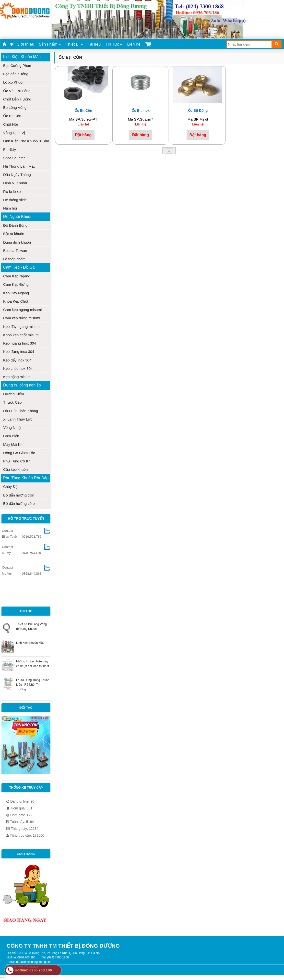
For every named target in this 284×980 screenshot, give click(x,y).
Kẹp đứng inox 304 (19, 352)
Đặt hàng (83, 135)
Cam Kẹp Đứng (16, 284)
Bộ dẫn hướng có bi (19, 503)
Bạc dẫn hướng (16, 74)
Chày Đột (11, 487)
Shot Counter (14, 158)
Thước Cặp (12, 402)
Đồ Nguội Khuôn (18, 217)
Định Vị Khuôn (15, 183)
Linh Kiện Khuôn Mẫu (22, 57)
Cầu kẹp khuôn (15, 469)
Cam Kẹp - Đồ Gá (19, 267)
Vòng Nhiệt (12, 428)
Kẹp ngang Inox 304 (20, 343)
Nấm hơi (10, 208)
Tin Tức (114, 44)
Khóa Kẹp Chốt (16, 301)
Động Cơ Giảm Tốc (19, 453)
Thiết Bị (74, 44)
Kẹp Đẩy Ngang (16, 293)
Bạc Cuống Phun (17, 66)
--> (142, 490)
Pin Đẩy (10, 149)
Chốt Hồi (11, 124)
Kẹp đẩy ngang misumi (22, 327)
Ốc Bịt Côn (12, 116)
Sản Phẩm (50, 44)
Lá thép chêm (14, 259)
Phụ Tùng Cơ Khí (17, 461)
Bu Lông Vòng (15, 107)
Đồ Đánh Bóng (15, 225)
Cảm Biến (11, 436)
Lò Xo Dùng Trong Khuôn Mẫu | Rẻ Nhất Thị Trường (33, 685)
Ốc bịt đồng (198, 111)
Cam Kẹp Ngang (17, 276)
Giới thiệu (22, 44)
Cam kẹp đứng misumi (22, 318)
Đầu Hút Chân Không (21, 411)
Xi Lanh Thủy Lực (18, 419)
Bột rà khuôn (14, 234)
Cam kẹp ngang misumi (22, 310)
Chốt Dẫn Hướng (17, 99)
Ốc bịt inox (141, 111)
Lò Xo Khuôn (14, 82)
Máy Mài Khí (13, 444)
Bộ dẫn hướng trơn (19, 495)
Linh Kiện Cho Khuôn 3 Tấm (26, 141)
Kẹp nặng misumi (17, 377)
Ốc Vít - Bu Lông (17, 91)
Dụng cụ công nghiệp (22, 385)
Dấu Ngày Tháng (17, 175)
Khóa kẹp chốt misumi (21, 335)
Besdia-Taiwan (15, 251)
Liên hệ (134, 44)
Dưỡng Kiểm (14, 394)
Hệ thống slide (15, 200)
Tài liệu (94, 44)
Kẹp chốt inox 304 (18, 368)
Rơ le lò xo (12, 192)
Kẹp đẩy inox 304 (17, 360)
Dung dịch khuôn (17, 242)
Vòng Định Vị (14, 133)
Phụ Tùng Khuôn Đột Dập (26, 478)
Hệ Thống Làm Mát (19, 166)
